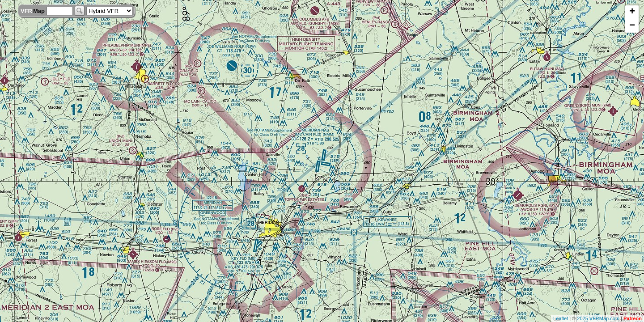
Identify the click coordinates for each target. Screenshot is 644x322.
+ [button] (632, 12)
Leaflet (561, 318)
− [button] (632, 26)
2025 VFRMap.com (598, 318)
